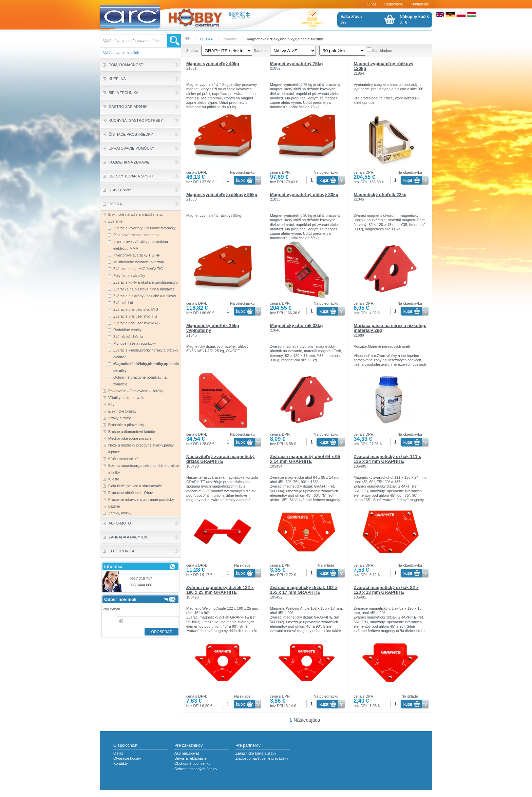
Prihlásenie (420, 4)
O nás (372, 4)
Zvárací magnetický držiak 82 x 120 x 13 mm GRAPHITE (386, 590)
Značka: (193, 51)
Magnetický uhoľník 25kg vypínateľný (213, 328)
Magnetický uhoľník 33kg (297, 326)
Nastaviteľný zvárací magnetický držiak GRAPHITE (221, 459)
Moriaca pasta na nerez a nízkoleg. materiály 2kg (390, 328)
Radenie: (261, 51)
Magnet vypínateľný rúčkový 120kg (383, 66)
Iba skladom (382, 51)
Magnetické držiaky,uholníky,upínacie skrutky (285, 39)
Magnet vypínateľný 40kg (213, 64)
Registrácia (394, 4)
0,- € (414, 19)
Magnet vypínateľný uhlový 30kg (304, 195)
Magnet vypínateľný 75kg (297, 64)
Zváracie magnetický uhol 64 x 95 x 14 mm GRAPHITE (305, 459)
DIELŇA (206, 39)
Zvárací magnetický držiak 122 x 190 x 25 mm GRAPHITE (220, 590)
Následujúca (307, 720)
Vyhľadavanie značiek (121, 53)
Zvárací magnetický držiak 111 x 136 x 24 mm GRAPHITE (387, 459)
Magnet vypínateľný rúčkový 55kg (222, 195)
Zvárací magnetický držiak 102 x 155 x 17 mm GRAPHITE (304, 590)
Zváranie (230, 39)
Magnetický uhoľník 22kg (380, 195)
